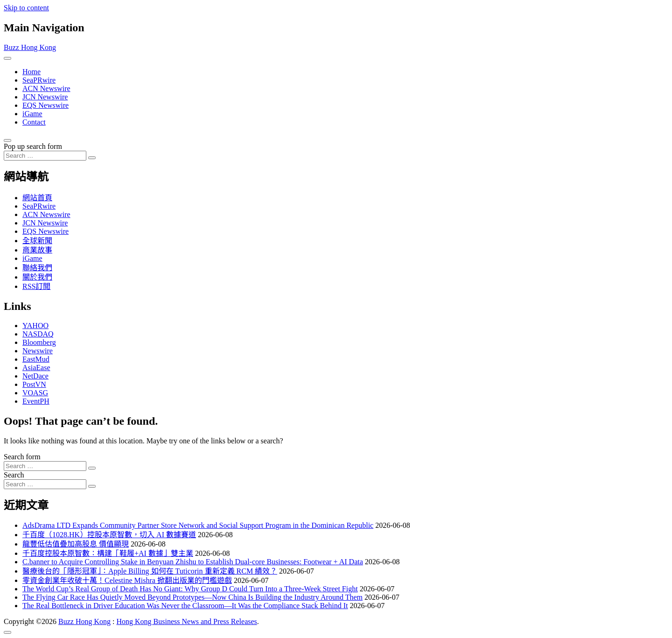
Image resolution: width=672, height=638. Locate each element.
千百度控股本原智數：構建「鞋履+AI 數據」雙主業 (108, 553)
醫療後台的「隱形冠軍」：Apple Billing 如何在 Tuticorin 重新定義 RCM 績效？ (150, 571)
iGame (32, 114)
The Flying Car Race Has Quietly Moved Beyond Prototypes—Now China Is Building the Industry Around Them (192, 597)
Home (31, 72)
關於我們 (37, 277)
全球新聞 (37, 241)
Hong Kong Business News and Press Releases (186, 621)
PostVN (34, 384)
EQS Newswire (45, 105)
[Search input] (45, 156)
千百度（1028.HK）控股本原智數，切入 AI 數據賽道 (109, 535)
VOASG (35, 393)
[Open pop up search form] (7, 140)
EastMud (36, 359)
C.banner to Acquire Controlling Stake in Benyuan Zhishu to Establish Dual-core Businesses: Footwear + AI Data (193, 562)
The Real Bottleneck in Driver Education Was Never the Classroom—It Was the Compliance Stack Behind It (185, 606)
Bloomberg (39, 342)
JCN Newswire (45, 97)
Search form (22, 457)
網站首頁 (37, 198)
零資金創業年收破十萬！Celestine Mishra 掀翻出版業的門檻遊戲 (127, 580)
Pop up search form (33, 146)
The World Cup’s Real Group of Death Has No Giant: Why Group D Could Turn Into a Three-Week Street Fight (190, 589)
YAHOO (35, 326)
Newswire (38, 351)
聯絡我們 (37, 268)
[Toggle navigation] (7, 58)
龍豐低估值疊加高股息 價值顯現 (76, 544)
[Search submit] (92, 158)
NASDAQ (38, 334)
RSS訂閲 (36, 286)
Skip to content (26, 8)
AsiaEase (36, 368)
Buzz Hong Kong (30, 47)
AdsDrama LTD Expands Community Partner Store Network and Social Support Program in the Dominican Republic (198, 525)
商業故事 (37, 250)
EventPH (36, 401)
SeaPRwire (39, 80)
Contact (34, 122)
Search (14, 475)
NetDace (35, 376)
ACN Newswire (46, 88)
